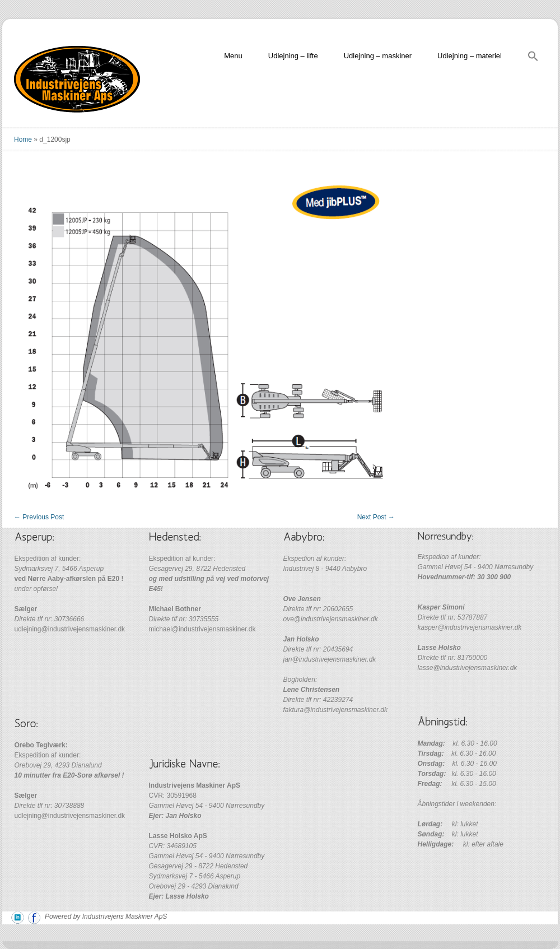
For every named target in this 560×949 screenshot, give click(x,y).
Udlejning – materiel (470, 56)
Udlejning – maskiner (378, 56)
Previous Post (39, 517)
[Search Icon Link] (533, 58)
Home (23, 139)
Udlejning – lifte (293, 56)
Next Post (376, 517)
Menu (233, 56)
